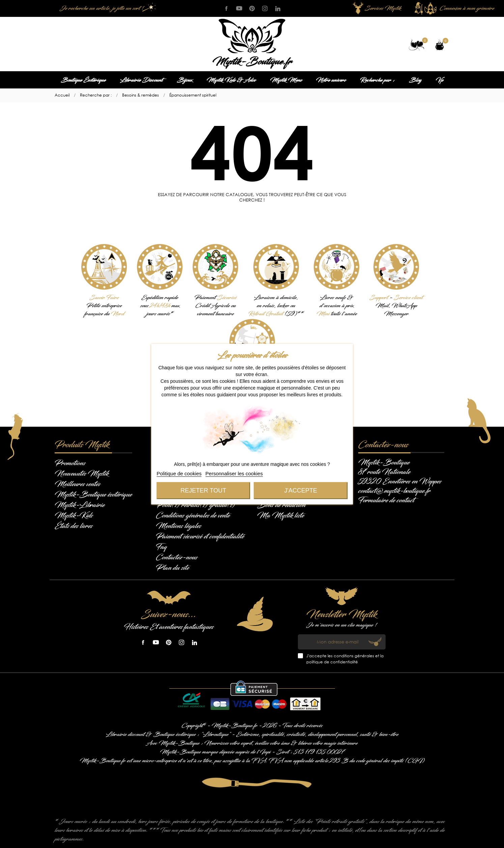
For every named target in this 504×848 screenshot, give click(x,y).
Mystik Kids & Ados (231, 80)
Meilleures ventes (77, 484)
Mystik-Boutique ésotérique (93, 495)
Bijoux (185, 80)
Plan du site (172, 568)
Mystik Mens (286, 80)
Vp (439, 80)
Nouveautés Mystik (82, 474)
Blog (415, 80)
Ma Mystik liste (281, 515)
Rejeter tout (203, 491)
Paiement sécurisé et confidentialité (200, 536)
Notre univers (331, 80)
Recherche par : (377, 80)
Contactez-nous (177, 557)
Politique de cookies (179, 473)
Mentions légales (178, 526)
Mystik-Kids (74, 515)
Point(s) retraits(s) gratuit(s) (195, 505)
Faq (161, 547)
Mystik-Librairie (80, 505)
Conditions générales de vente (193, 515)
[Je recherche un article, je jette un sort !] (107, 8)
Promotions (70, 463)
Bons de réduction (281, 505)
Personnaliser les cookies (234, 473)
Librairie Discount (141, 80)
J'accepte (301, 491)
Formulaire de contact (386, 500)
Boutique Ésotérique (83, 80)
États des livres (74, 526)
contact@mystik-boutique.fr (394, 491)
